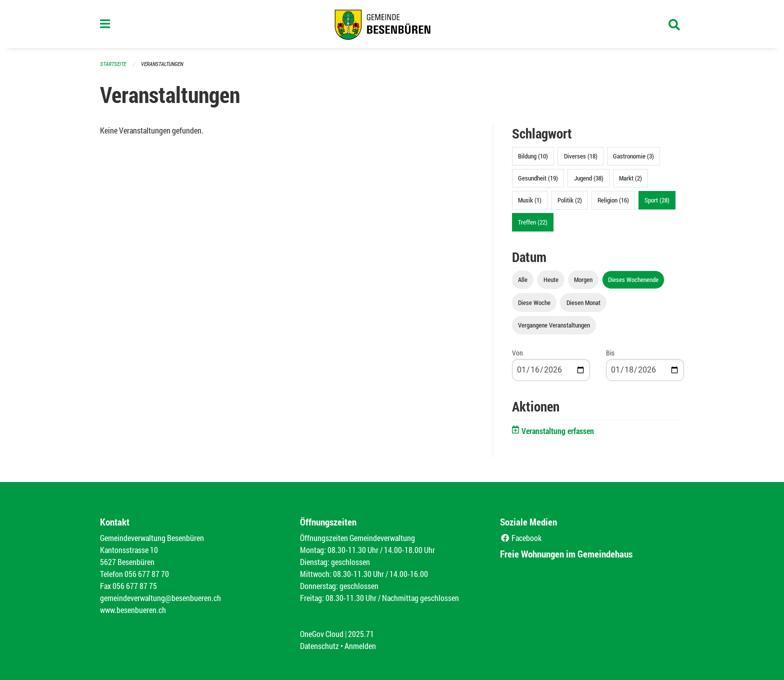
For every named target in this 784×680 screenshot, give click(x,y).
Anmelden (360, 646)
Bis (610, 353)
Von (517, 353)
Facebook (521, 538)
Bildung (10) (533, 156)
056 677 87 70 (147, 574)
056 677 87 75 (135, 586)
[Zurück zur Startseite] (392, 24)
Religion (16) (613, 200)
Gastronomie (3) (633, 156)
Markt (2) (630, 178)
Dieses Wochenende (633, 279)
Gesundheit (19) (538, 178)
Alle (523, 279)
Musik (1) (530, 200)
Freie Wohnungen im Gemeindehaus (566, 554)
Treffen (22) (533, 222)
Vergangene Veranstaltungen (554, 325)
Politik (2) (570, 200)
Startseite (113, 64)
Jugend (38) (589, 178)
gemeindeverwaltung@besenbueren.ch (160, 598)
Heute (551, 279)
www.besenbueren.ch (133, 610)
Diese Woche (534, 302)
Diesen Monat (583, 302)
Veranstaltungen (162, 64)
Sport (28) (657, 200)
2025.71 (361, 634)
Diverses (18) (581, 156)
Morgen (583, 279)
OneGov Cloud (322, 634)
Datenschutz (319, 646)
